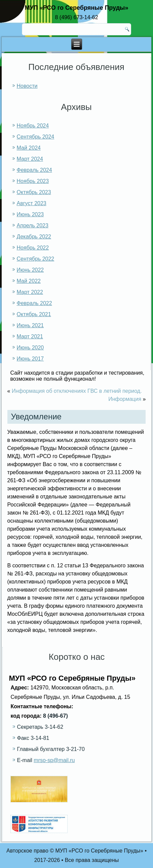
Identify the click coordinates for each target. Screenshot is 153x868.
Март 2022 (30, 292)
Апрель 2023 (33, 225)
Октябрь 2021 (34, 314)
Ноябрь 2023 (33, 181)
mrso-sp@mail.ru (54, 760)
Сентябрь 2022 (36, 259)
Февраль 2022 (34, 303)
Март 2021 (30, 336)
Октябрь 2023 (34, 192)
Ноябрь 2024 (33, 126)
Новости (27, 86)
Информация (125, 399)
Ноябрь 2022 (33, 248)
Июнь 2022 (30, 270)
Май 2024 (29, 148)
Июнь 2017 (30, 359)
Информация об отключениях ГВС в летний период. (77, 391)
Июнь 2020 (30, 348)
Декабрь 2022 (34, 237)
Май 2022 (29, 281)
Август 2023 (32, 203)
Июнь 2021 (30, 325)
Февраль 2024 (34, 170)
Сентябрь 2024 (36, 137)
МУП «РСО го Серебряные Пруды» (77, 8)
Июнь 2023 (30, 214)
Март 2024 (30, 159)
